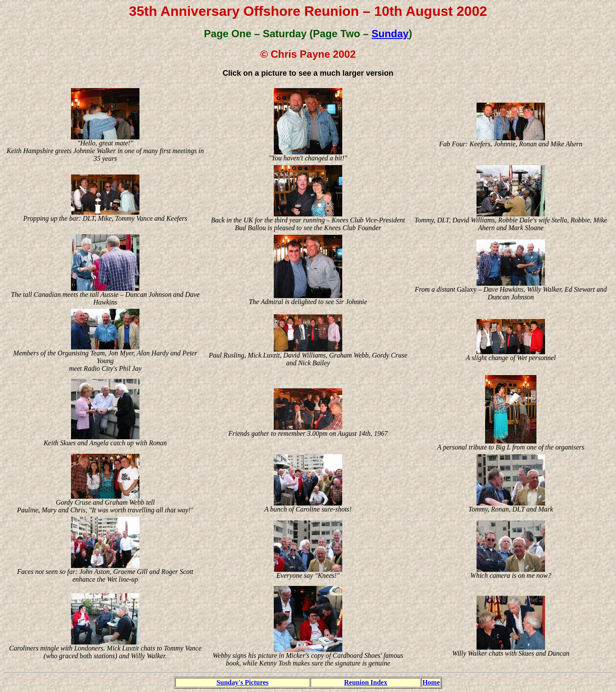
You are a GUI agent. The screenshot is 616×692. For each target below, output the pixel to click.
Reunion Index (366, 682)
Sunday (390, 34)
